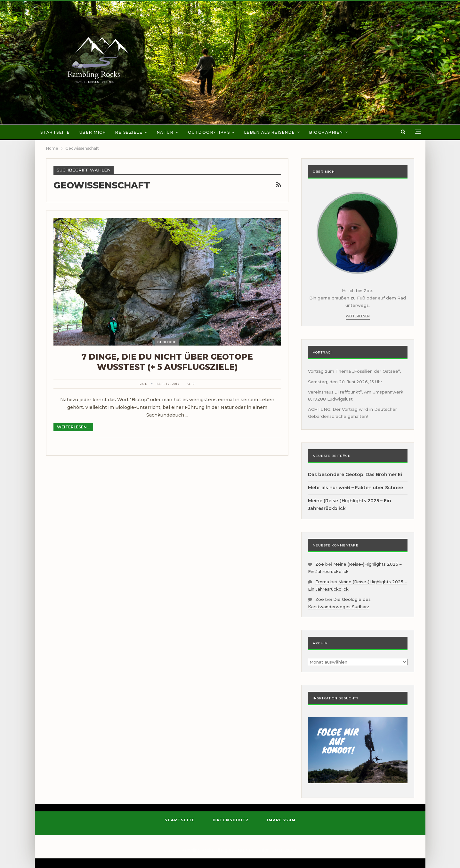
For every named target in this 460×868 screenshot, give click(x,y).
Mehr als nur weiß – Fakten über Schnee (355, 488)
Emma (322, 582)
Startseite (55, 132)
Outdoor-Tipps (209, 132)
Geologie (167, 342)
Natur (165, 132)
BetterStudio (284, 850)
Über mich (93, 132)
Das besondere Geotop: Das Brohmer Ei (355, 474)
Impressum (281, 820)
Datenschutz (231, 820)
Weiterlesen (358, 316)
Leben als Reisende (270, 132)
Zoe (320, 564)
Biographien (326, 132)
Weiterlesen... (73, 427)
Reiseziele (129, 132)
